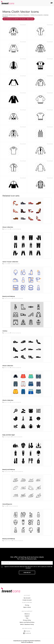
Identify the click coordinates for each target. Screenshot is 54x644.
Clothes (5, 331)
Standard (5, 17)
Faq (27, 618)
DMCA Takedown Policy (27, 624)
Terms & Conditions (27, 642)
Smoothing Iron (7, 504)
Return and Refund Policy (27, 622)
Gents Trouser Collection (10, 262)
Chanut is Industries (23, 15)
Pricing (27, 605)
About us (27, 614)
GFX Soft (6, 264)
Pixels (5, 506)
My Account (27, 598)
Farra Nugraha (8, 437)
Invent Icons (7, 333)
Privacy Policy (27, 620)
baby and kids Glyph (9, 435)
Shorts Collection (8, 400)
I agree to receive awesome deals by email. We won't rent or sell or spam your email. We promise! (28, 567)
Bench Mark (7, 229)
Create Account (27, 600)
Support (27, 616)
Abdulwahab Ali (8, 298)
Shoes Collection (8, 227)
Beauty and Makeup (9, 296)
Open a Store (27, 607)
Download (23, 25)
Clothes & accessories (37, 15)
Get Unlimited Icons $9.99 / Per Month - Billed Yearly (18, 19)
